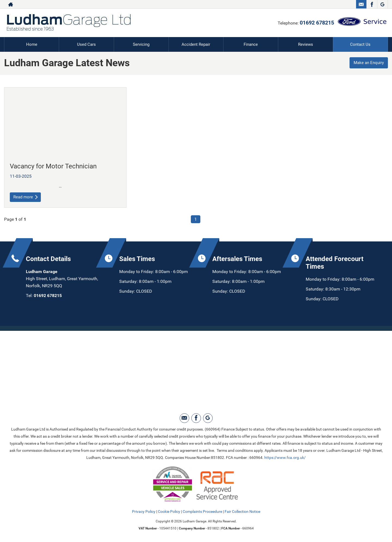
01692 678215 (317, 23)
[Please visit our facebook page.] (372, 4)
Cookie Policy (169, 512)
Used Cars (86, 44)
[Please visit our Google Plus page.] (382, 4)
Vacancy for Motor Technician (53, 166)
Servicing (141, 44)
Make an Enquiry (367, 63)
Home (32, 44)
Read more (26, 197)
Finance (251, 44)
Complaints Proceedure (202, 512)
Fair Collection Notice (242, 512)
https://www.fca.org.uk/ (285, 458)
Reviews (306, 44)
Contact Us (360, 44)
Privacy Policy (144, 512)
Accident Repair (196, 44)
